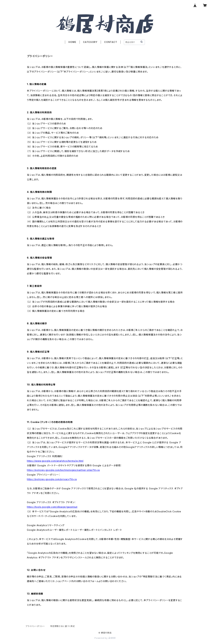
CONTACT (111, 42)
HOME (72, 42)
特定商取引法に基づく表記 (63, 626)
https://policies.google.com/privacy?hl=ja (52, 479)
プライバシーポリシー (35, 626)
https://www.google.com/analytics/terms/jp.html (55, 461)
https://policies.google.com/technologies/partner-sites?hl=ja (63, 470)
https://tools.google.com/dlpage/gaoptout (52, 507)
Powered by (105, 638)
